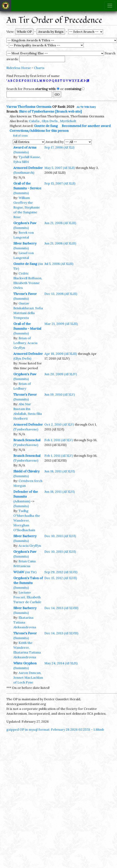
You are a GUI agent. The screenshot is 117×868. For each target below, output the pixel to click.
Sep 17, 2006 (59, 147)
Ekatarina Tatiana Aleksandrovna (25, 622)
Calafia (34, 121)
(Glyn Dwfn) (22, 358)
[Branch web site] (68, 111)
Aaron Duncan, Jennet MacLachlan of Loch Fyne (28, 677)
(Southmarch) (24, 173)
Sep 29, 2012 (61, 572)
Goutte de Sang (46, 126)
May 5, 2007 (60, 168)
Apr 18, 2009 (61, 354)
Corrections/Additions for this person (39, 131)
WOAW (19, 572)
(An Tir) (31, 572)
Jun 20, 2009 (61, 374)
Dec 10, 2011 (60, 536)
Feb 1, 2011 (59, 440)
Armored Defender (28, 168)
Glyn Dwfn (50, 121)
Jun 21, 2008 (60, 223)
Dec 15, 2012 (61, 578)
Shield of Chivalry (26, 471)
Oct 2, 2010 (59, 424)
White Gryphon (25, 663)
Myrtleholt (68, 121)
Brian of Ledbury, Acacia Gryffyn (25, 343)
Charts (39, 68)
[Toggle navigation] (110, 6)
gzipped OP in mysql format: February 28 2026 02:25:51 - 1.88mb (55, 729)
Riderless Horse (19, 68)
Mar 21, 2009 (61, 324)
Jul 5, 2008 (59, 264)
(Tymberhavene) (26, 429)
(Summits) (21, 152)
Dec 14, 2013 (61, 608)
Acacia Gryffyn (30, 546)
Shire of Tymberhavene (37, 111)
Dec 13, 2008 (61, 294)
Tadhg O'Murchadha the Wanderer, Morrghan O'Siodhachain (27, 520)
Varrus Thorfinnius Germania (29, 107)
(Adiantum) (22, 501)
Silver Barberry (25, 243)
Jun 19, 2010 (60, 394)
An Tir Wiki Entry (86, 107)
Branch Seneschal (27, 440)
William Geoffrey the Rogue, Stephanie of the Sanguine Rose (27, 207)
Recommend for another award (86, 126)
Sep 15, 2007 (60, 183)
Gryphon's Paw (25, 223)
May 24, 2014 (61, 663)
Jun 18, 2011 (60, 471)
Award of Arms (25, 147)
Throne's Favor (25, 294)
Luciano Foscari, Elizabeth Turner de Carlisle (27, 597)
